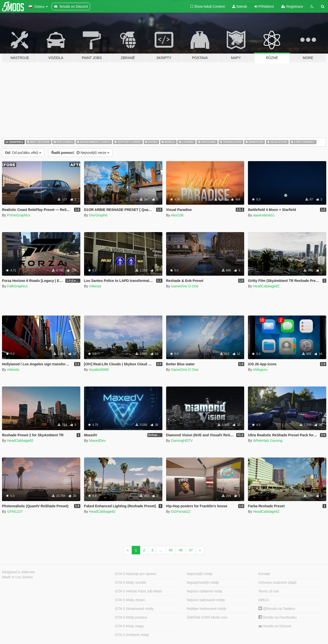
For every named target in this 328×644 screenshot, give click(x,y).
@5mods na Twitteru (277, 609)
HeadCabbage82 (266, 286)
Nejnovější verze (80, 153)
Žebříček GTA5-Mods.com (207, 617)
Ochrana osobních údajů (277, 582)
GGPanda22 (181, 512)
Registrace (292, 6)
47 (191, 550)
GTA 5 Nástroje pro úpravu (136, 574)
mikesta (95, 286)
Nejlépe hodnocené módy (207, 609)
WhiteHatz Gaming (268, 441)
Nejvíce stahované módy (206, 600)
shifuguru (260, 370)
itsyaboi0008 (99, 370)
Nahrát (240, 6)
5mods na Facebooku (278, 617)
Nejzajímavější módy (203, 582)
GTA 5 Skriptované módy (134, 609)
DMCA (264, 600)
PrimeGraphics (19, 215)
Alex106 (177, 215)
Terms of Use (269, 591)
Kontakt (264, 574)
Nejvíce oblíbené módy (205, 591)
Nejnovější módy (200, 574)
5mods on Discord (275, 626)
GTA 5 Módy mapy (129, 626)
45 (171, 550)
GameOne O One (185, 286)
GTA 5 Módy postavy (131, 617)
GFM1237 (15, 512)
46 (181, 550)
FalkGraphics (17, 286)
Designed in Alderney (19, 572)
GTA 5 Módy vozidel (130, 582)
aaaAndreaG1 (264, 215)
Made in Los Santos (17, 577)
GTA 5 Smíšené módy (132, 635)
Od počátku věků (23, 153)
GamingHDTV (182, 441)
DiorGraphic (98, 215)
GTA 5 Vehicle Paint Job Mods (138, 591)
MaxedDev (97, 441)
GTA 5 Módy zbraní (130, 600)
